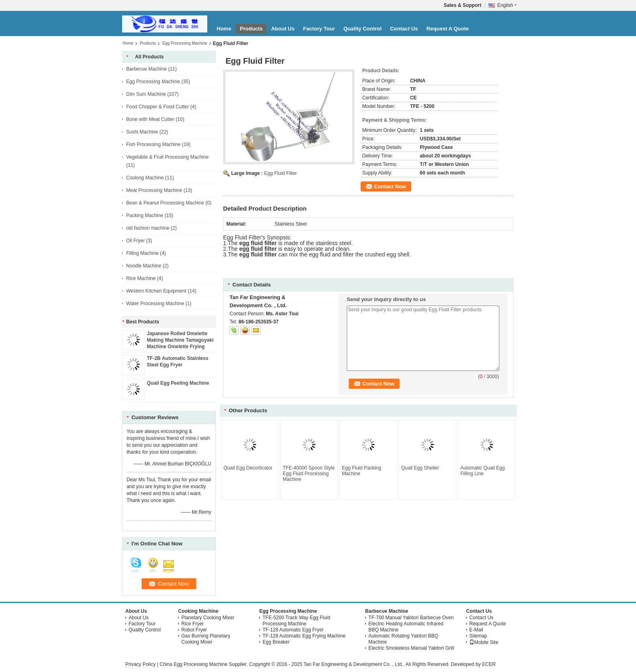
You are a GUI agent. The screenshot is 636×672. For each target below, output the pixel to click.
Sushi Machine (142, 132)
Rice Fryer (192, 624)
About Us (283, 29)
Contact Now (390, 186)
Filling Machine (142, 253)
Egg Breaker (276, 642)
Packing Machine (145, 215)
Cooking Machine (145, 178)
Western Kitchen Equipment (156, 291)
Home (224, 29)
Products (251, 29)
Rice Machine (141, 278)
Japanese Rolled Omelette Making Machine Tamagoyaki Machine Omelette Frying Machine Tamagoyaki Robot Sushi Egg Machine (180, 347)
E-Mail (476, 630)
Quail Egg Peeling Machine (178, 383)
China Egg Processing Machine (193, 664)
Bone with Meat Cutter (150, 119)
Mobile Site (484, 642)
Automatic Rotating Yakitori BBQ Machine (403, 639)
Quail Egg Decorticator (248, 468)
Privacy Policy (141, 664)
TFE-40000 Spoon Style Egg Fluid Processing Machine (309, 474)
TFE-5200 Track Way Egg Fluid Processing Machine (296, 621)
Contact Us (404, 29)
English (507, 5)
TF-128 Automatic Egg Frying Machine (304, 636)
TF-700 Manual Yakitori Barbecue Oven (411, 618)
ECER (489, 664)
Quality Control (363, 29)
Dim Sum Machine (146, 94)
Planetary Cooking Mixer (208, 618)
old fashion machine (148, 228)
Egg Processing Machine (185, 43)
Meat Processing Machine (154, 190)
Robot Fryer (194, 630)
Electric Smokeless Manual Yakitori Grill (411, 648)
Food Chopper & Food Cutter (158, 107)
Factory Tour (319, 29)
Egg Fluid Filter (280, 173)
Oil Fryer (135, 241)
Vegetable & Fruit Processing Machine (167, 157)
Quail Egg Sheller (420, 468)
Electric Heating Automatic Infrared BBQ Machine (406, 627)
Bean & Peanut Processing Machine (165, 203)
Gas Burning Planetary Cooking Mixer (206, 639)
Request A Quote (448, 29)
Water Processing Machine (155, 304)
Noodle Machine (144, 266)
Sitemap (478, 636)
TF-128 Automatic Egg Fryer (293, 630)
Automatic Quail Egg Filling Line (482, 471)
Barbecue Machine (146, 69)
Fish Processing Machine (153, 144)
